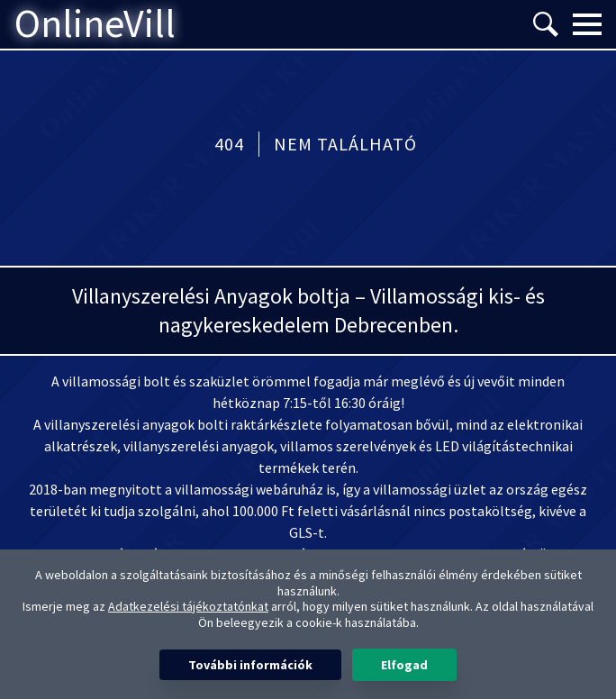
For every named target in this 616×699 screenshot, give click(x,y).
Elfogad (404, 665)
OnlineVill (95, 24)
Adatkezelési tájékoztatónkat (188, 606)
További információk (250, 665)
